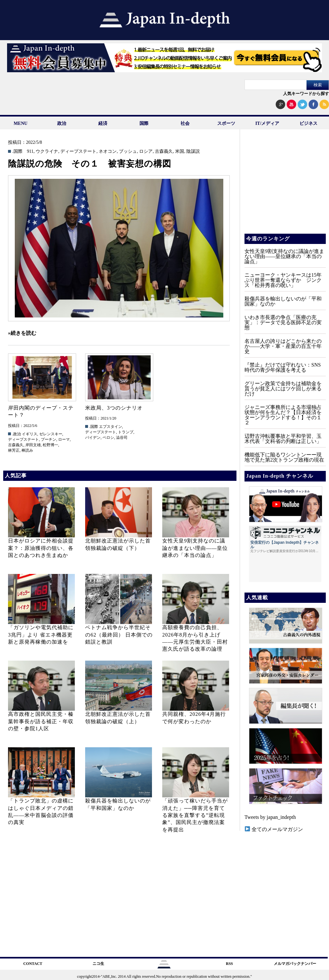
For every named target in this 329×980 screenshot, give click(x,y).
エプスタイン (111, 427)
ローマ (64, 439)
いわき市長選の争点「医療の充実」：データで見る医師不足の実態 (283, 322)
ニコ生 (98, 964)
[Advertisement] (285, 186)
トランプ (126, 432)
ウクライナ (47, 152)
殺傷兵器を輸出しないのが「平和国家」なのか (283, 301)
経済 (103, 123)
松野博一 (50, 445)
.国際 (17, 152)
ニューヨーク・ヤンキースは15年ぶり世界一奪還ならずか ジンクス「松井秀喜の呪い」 (283, 280)
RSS (229, 964)
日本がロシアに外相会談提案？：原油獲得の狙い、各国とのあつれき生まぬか (41, 548)
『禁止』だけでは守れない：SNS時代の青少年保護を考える (283, 367)
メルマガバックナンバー (295, 964)
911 (30, 152)
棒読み (27, 450)
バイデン (93, 438)
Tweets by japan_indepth (270, 817)
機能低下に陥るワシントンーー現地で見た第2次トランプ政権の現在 (284, 457)
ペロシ (108, 438)
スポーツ (226, 123)
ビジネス (308, 123)
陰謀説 (193, 152)
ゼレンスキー (51, 434)
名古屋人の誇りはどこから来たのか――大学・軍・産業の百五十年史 (283, 346)
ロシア (146, 152)
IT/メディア (267, 123)
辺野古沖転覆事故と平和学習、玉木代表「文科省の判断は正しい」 (283, 439)
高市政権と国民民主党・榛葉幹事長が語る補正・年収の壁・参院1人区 (41, 721)
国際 (144, 123)
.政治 (17, 434)
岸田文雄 (33, 445)
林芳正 (14, 450)
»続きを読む (22, 333)
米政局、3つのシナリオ (114, 408)
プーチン (49, 439)
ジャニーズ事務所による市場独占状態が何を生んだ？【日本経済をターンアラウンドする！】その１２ (283, 415)
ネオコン (108, 152)
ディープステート (78, 152)
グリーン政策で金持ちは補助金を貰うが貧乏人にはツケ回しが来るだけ (283, 389)
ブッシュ (128, 152)
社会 (185, 123)
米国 (180, 152)
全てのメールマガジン (274, 829)
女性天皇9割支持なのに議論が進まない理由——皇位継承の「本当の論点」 (195, 548)
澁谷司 (122, 438)
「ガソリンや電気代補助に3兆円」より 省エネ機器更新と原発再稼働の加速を (41, 635)
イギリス (30, 434)
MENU (21, 123)
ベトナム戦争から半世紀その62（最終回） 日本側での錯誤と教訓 (119, 635)
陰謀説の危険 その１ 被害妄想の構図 (90, 164)
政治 (62, 123)
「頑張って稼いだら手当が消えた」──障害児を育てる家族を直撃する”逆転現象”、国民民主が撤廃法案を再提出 (195, 815)
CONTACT (33, 964)
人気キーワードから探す (306, 94)
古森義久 (164, 152)
